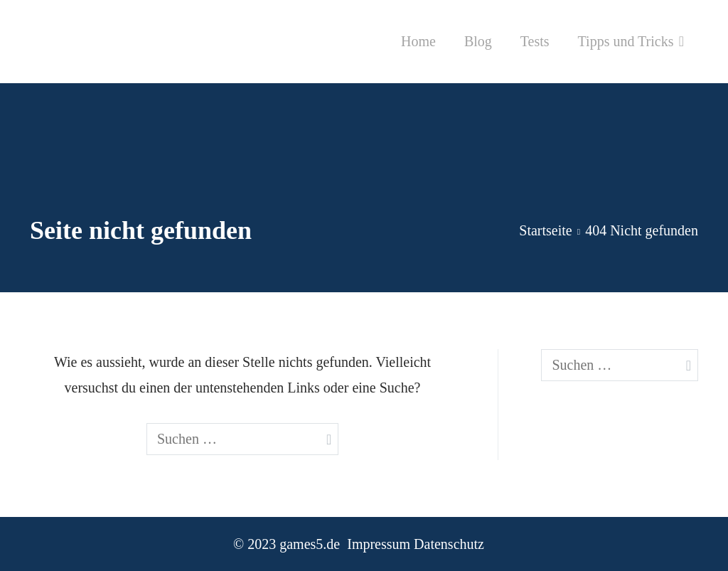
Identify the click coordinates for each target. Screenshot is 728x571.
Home (418, 41)
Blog (478, 41)
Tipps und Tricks (626, 41)
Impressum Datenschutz (416, 544)
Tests (535, 41)
